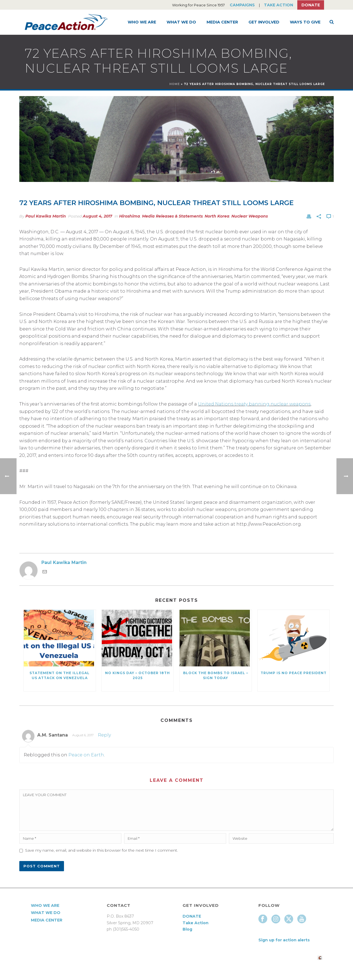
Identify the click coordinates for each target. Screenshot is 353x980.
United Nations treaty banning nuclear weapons (254, 404)
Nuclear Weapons (250, 216)
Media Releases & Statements (172, 216)
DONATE (192, 916)
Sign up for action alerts (284, 940)
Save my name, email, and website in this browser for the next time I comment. (101, 850)
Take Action (279, 5)
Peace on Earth (86, 755)
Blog (187, 929)
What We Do (181, 22)
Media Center (222, 22)
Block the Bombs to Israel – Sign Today (216, 675)
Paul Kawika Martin (46, 216)
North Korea (217, 216)
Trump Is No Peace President (294, 673)
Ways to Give (305, 22)
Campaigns (242, 5)
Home (175, 84)
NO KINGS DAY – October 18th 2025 (137, 675)
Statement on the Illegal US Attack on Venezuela (60, 675)
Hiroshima (130, 216)
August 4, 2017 (97, 216)
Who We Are (142, 22)
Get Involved (264, 22)
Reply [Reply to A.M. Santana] (104, 735)
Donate (311, 5)
